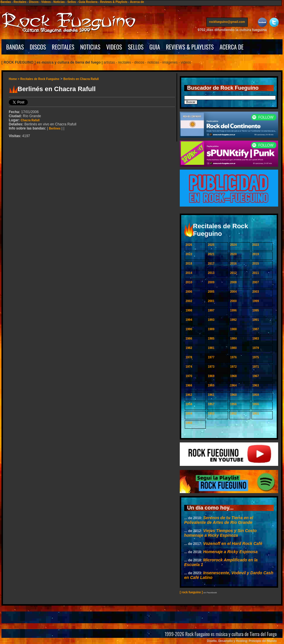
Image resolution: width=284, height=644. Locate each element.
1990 (189, 329)
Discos (34, 2)
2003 (256, 292)
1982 (189, 348)
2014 (189, 273)
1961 (211, 395)
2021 (211, 254)
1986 (189, 339)
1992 (233, 320)
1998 (189, 310)
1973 (211, 367)
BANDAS (15, 47)
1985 (211, 339)
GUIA (155, 47)
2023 (256, 245)
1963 (256, 385)
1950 (189, 423)
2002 (189, 301)
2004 (233, 292)
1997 (211, 310)
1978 (189, 357)
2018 (189, 264)
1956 (233, 404)
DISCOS (38, 47)
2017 (211, 264)
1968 (233, 376)
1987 (256, 329)
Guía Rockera (88, 2)
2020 (233, 254)
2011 (256, 273)
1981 (211, 348)
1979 (256, 348)
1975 (256, 357)
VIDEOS (114, 47)
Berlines (55, 128)
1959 (256, 395)
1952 (233, 414)
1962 (189, 395)
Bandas (6, 2)
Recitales (20, 2)
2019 (256, 254)
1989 (211, 329)
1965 (211, 385)
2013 (211, 273)
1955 (256, 404)
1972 (233, 367)
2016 (233, 264)
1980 (233, 348)
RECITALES (63, 47)
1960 (233, 395)
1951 (256, 414)
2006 (189, 292)
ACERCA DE (232, 47)
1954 (189, 414)
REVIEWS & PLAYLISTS (190, 47)
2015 (256, 264)
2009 (211, 282)
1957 (211, 404)
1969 (211, 376)
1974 (189, 367)
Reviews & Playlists (114, 2)
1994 (189, 320)
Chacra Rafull (30, 120)
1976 (233, 357)
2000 (233, 301)
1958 (189, 404)
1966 (189, 385)
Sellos (72, 2)
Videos (46, 2)
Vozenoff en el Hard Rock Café (233, 544)
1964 (233, 385)
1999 (256, 301)
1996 (233, 310)
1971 (256, 367)
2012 (233, 273)
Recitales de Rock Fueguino (40, 79)
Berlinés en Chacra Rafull (81, 79)
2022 (189, 254)
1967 (256, 376)
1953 (211, 414)
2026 (189, 245)
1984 (233, 339)
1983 (256, 339)
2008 (233, 282)
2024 (233, 245)
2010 (189, 282)
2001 (211, 301)
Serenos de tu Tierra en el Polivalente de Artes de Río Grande (219, 520)
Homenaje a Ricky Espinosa (230, 552)
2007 (256, 282)
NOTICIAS (90, 47)
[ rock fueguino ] (191, 592)
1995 (256, 310)
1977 (211, 357)
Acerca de (137, 2)
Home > (14, 79)
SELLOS (136, 47)
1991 (256, 320)
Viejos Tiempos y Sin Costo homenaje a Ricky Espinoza (220, 533)
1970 (189, 376)
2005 (211, 292)
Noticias (59, 2)
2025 (211, 245)
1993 (211, 320)
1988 (233, 329)
